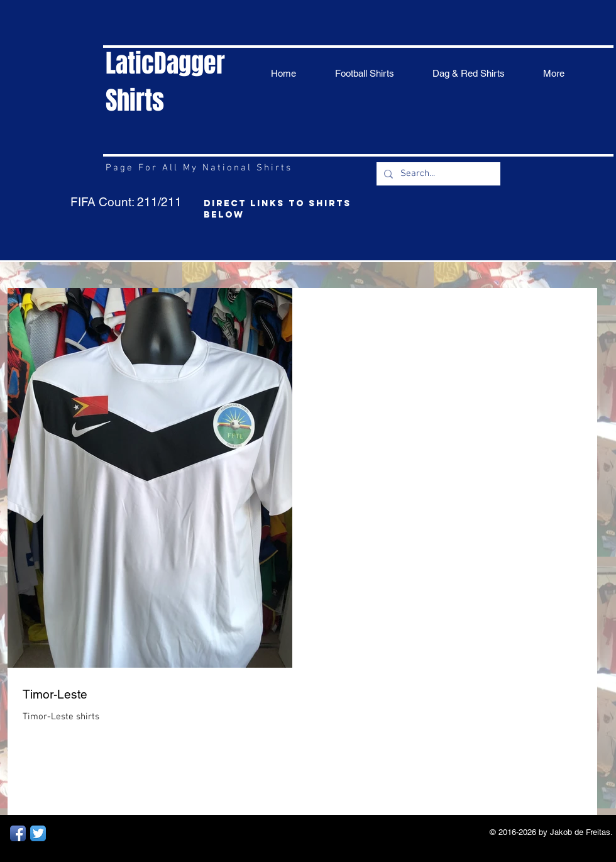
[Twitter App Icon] (38, 833)
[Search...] (437, 174)
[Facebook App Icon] (18, 833)
